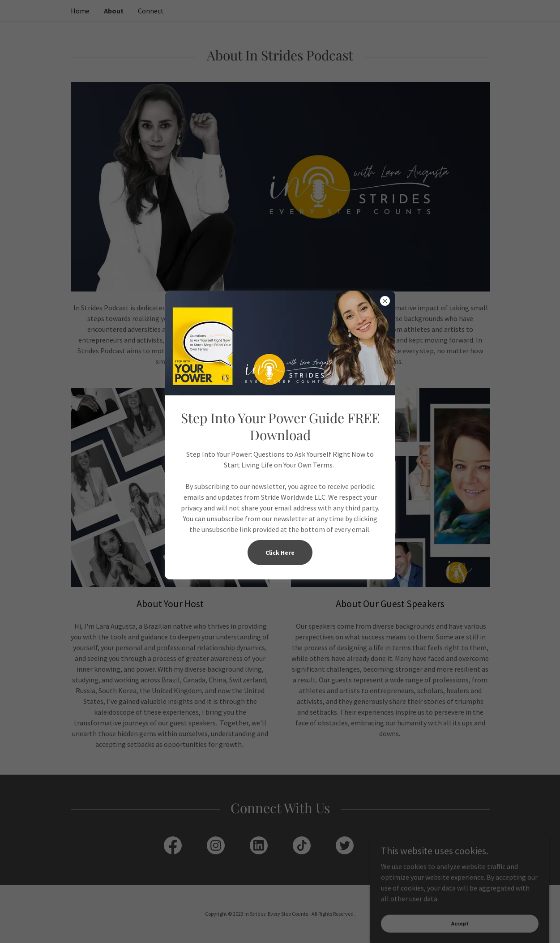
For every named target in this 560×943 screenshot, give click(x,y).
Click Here (280, 553)
